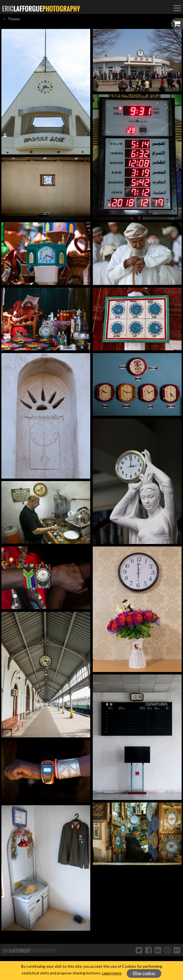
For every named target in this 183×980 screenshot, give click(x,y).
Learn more (112, 973)
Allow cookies (144, 973)
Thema (14, 19)
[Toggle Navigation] (177, 8)
